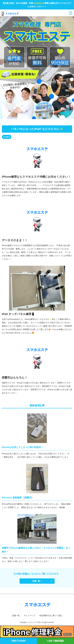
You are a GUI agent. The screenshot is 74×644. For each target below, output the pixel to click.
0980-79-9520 (19, 641)
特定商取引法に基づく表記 (51, 615)
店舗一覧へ (37, 581)
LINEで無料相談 (56, 641)
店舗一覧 (16, 615)
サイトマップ (30, 615)
